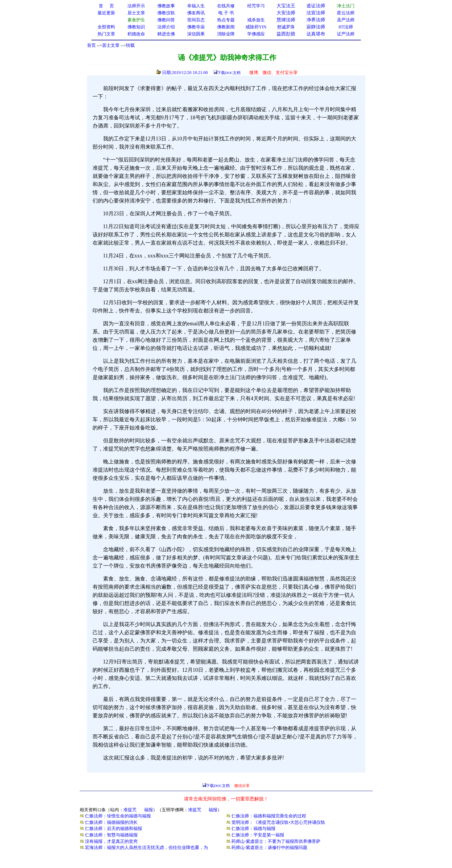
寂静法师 (316, 27)
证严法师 (346, 34)
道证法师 (316, 6)
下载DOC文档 (229, 73)
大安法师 (286, 13)
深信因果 (196, 34)
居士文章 (111, 45)
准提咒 (130, 810)
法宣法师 (316, 13)
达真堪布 (316, 34)
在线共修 (226, 6)
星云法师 (346, 13)
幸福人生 (196, 6)
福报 (149, 810)
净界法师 (316, 20)
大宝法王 (286, 6)
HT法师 (346, 27)
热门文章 (106, 34)
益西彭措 (286, 34)
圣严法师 (346, 20)
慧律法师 (286, 20)
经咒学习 (256, 6)
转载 (130, 45)
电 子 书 (226, 13)
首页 (91, 45)
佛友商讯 (196, 13)
